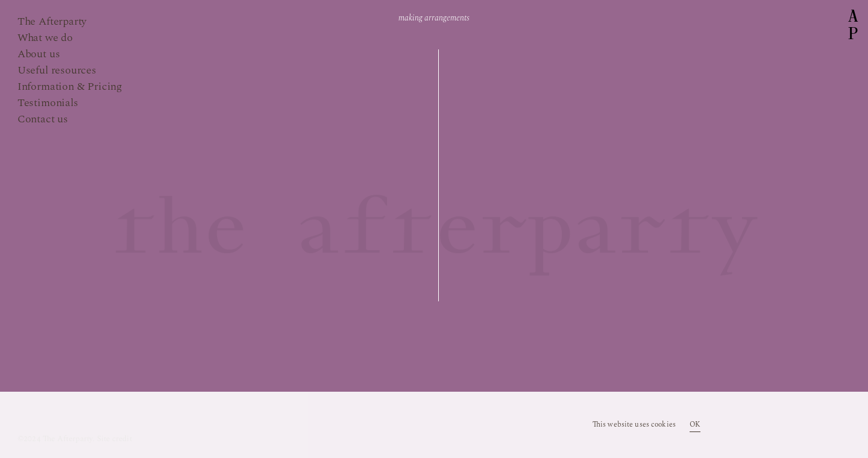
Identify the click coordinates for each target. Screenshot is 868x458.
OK (695, 425)
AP (853, 25)
